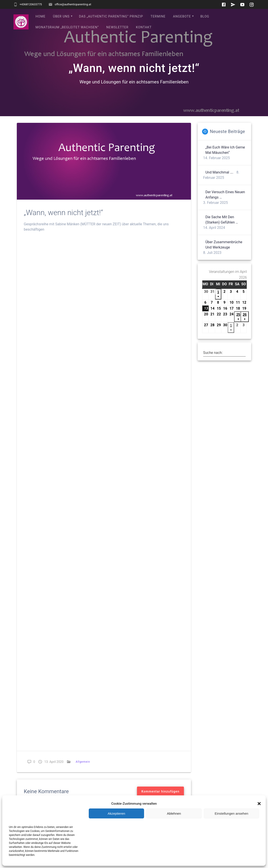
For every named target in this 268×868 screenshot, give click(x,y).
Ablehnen (174, 813)
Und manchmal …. (219, 172)
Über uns (61, 16)
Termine (158, 16)
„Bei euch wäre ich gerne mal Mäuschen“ (225, 150)
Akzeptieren (116, 813)
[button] (259, 804)
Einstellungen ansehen (231, 813)
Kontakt (144, 27)
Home (41, 16)
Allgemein (83, 762)
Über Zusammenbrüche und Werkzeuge (224, 245)
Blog (205, 16)
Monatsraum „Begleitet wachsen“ (67, 27)
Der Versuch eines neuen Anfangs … (225, 195)
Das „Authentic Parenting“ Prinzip (111, 16)
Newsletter (117, 27)
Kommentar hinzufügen (160, 791)
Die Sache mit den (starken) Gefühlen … (222, 220)
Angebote (182, 16)
